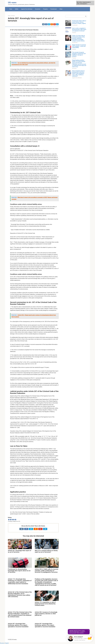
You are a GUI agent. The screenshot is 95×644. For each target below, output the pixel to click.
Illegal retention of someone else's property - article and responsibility (79, 46)
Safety (17, 9)
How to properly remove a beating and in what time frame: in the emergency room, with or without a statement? (78, 73)
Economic (38, 9)
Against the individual (27, 9)
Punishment (54, 9)
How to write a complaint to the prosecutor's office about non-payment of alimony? (79, 30)
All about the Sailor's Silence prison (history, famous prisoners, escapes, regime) (79, 22)
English (7, 643)
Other (61, 9)
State (11, 9)
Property (45, 9)
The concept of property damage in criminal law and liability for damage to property (79, 54)
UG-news (12, 3)
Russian (2, 643)
